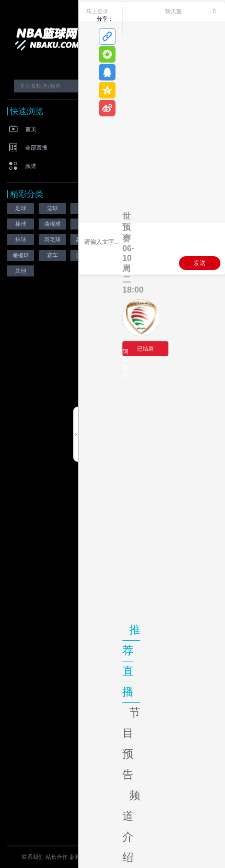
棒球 (21, 224)
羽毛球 (52, 240)
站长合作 (57, 857)
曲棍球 (52, 224)
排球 (21, 240)
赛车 (52, 255)
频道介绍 (131, 826)
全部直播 (36, 148)
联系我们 (33, 857)
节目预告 (131, 743)
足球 (21, 208)
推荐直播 (131, 661)
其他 (21, 271)
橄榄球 (21, 255)
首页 (31, 129)
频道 (31, 166)
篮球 (52, 208)
